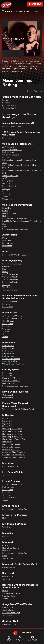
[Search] (41, 11)
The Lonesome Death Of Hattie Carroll (18, 409)
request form (16, 72)
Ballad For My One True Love (14, 255)
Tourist (5, 197)
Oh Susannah (8, 395)
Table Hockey (8, 527)
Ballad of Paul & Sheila (12, 127)
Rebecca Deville (9, 625)
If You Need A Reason (11, 359)
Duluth (5, 269)
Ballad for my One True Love (14, 264)
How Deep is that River (12, 437)
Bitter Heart (7, 208)
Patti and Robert (9, 186)
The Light (6, 285)
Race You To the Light (11, 613)
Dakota (5, 591)
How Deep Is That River (12, 429)
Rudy (5, 227)
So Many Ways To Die (11, 594)
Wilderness (7, 199)
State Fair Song (9, 596)
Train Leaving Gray (10, 290)
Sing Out (6, 189)
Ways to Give (23, 11)
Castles (5, 536)
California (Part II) (9, 106)
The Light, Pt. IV (9, 616)
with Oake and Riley (11, 467)
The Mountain (8, 287)
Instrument (7, 241)
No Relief (6, 216)
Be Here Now (8, 152)
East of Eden (8, 373)
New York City (8, 384)
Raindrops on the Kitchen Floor (15, 219)
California (6, 103)
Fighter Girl (7, 419)
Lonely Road (8, 181)
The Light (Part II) (9, 498)
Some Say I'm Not (10, 361)
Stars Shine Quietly (10, 274)
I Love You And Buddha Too (13, 439)
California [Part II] (9, 108)
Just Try (5, 178)
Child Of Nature (9, 568)
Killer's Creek (8, 376)
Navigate (8, 11)
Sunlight (6, 332)
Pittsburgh (7, 326)
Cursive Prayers (9, 610)
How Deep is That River (12, 434)
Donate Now (35, 4)
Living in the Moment (11, 378)
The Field (6, 194)
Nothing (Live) (8, 518)
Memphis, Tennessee (11, 445)
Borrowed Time (9, 608)
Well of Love (8, 559)
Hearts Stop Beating (11, 214)
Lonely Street (8, 243)
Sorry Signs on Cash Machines (15, 229)
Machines (6, 138)
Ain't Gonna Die (9, 147)
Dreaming (6, 238)
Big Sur (5, 100)
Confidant (6, 267)
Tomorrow (7, 579)
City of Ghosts (8, 321)
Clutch (5, 211)
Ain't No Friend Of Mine (12, 150)
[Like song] (34, 91)
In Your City (7, 158)
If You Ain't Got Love (11, 155)
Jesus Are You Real (10, 176)
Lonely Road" (8, 307)
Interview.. (7, 304)
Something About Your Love (14, 452)
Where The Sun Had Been (13, 364)
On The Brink (8, 577)
